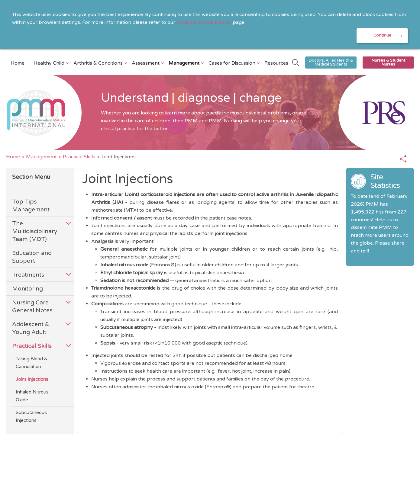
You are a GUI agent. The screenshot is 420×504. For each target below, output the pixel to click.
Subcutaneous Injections (31, 417)
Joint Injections (32, 380)
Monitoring (27, 289)
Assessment (146, 64)
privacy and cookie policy (205, 22)
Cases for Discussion (233, 64)
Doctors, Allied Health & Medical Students (331, 63)
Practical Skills (79, 157)
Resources (276, 64)
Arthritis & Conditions (99, 64)
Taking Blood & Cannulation (32, 363)
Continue (382, 36)
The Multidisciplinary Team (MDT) (35, 232)
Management (185, 64)
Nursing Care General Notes (32, 307)
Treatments (28, 275)
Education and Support (32, 257)
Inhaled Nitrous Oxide (32, 397)
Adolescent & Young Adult (31, 329)
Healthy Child (50, 64)
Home (18, 64)
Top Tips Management (31, 206)
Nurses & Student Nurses (388, 63)
